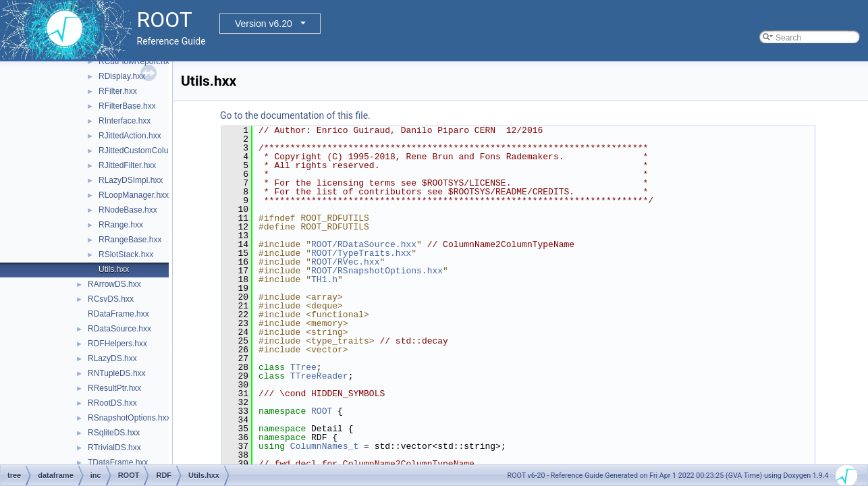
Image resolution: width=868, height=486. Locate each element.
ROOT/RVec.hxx (345, 262)
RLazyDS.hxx (112, 358)
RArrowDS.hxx (114, 284)
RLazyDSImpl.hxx (131, 180)
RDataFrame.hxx (118, 314)
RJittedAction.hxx (130, 136)
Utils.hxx (114, 269)
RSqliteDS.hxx (114, 433)
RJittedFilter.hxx (127, 165)
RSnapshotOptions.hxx (129, 418)
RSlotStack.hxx (126, 254)
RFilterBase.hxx (127, 106)
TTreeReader (319, 376)
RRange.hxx (121, 225)
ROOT (322, 411)
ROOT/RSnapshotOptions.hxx (377, 271)
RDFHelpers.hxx (117, 344)
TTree (303, 367)
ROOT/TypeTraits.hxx (361, 253)
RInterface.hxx (125, 121)
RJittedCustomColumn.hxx (146, 151)
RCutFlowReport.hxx (136, 61)
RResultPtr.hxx (114, 388)
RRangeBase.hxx (130, 240)
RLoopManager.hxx (134, 195)
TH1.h (324, 279)
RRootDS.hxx (112, 403)
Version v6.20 (264, 24)
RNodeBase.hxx (128, 210)
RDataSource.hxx (119, 329)
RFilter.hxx (118, 91)
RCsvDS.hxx (111, 299)
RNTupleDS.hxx (117, 373)
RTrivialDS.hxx (114, 448)
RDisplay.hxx (122, 76)
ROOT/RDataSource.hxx (364, 244)
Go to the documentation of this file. (295, 115)
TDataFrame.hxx (118, 462)
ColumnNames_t (324, 446)
